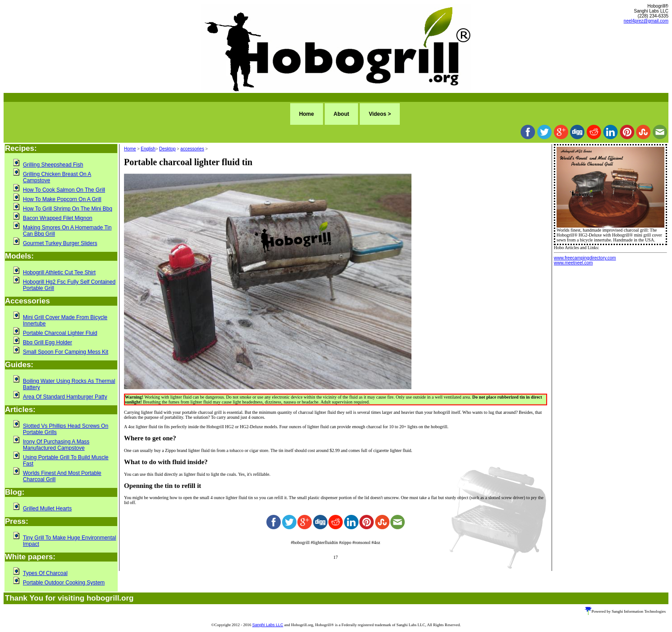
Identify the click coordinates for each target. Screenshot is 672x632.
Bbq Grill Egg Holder (47, 342)
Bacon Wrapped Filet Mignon (58, 218)
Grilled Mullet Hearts (47, 509)
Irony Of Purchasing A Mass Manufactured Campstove (56, 445)
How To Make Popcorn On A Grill (62, 199)
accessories (192, 149)
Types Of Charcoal (45, 573)
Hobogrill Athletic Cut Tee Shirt (59, 272)
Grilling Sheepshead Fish (53, 165)
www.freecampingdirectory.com (585, 258)
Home (307, 114)
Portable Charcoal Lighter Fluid (60, 333)
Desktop (167, 149)
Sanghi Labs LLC (267, 625)
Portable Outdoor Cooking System (64, 583)
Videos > (380, 114)
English (148, 149)
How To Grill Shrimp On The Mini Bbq (68, 209)
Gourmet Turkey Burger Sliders (60, 243)
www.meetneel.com (573, 263)
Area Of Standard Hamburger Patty (65, 397)
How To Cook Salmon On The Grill (64, 190)
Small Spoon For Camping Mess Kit (66, 352)
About (342, 114)
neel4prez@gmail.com (646, 21)
